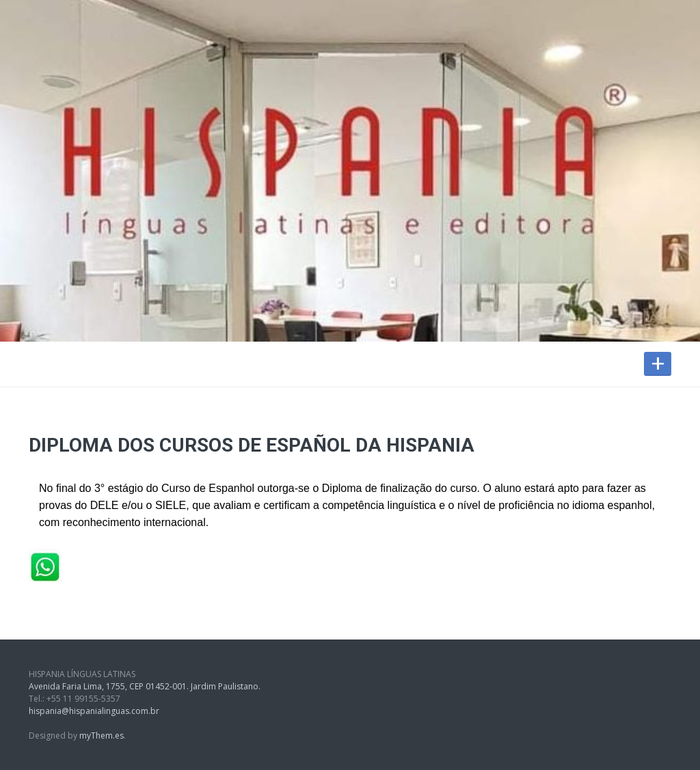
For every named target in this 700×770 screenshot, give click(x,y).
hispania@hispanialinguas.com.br (94, 711)
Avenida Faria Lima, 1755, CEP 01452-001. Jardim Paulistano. (145, 686)
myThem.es (102, 735)
